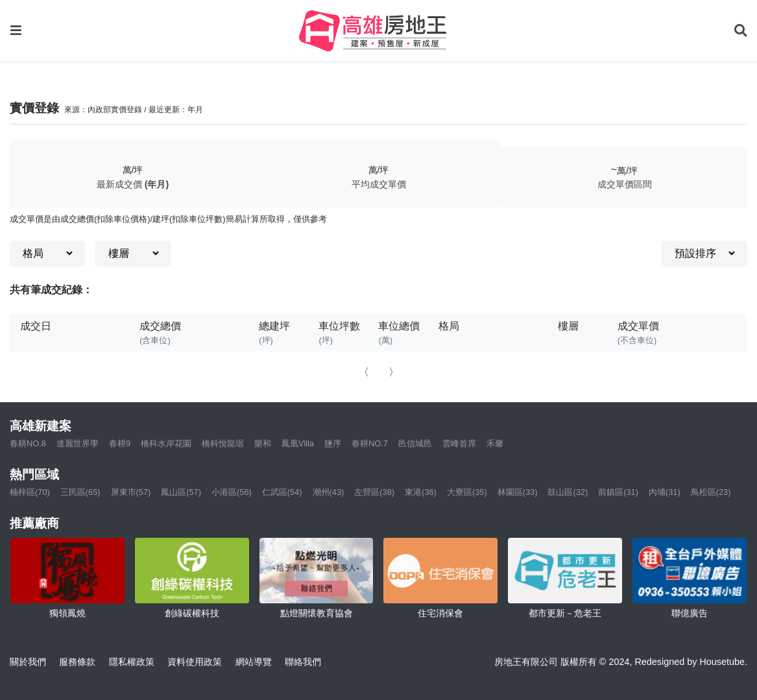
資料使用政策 (195, 662)
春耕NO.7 (370, 443)
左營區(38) (374, 492)
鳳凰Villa (298, 443)
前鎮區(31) (618, 492)
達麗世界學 (78, 443)
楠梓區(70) (30, 492)
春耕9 (120, 443)
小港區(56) (232, 492)
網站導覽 (254, 662)
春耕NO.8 (28, 443)
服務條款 (77, 662)
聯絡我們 (303, 662)
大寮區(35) (467, 492)
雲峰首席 (459, 443)
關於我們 (28, 662)
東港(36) (421, 492)
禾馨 (495, 443)
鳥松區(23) (711, 492)
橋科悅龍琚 (223, 443)
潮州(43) (329, 492)
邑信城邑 (415, 443)
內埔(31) (665, 492)
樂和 (263, 443)
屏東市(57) (131, 492)
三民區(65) (80, 492)
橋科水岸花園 (166, 443)
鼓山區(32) (568, 492)
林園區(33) (518, 492)
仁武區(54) (282, 492)
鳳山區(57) (181, 492)
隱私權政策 (132, 662)
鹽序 (333, 443)
